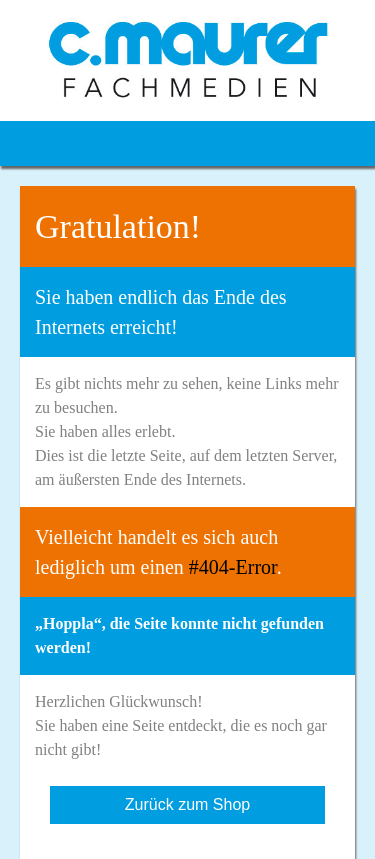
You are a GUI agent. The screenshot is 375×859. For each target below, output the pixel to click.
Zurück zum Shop (187, 804)
